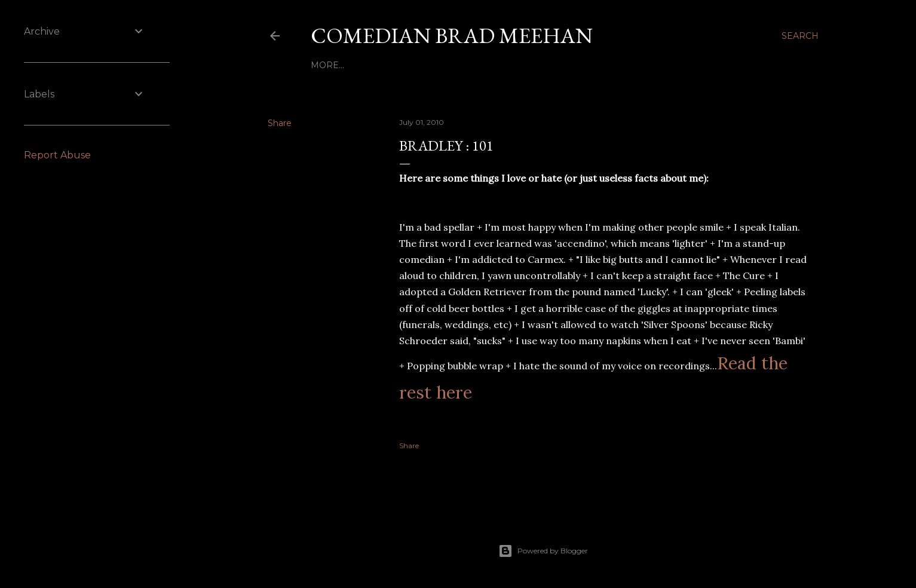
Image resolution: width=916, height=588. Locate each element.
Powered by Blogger (543, 551)
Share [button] (280, 123)
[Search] (800, 36)
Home (419, 65)
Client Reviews (478, 65)
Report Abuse (57, 155)
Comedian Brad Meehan (452, 36)
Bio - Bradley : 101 (354, 65)
